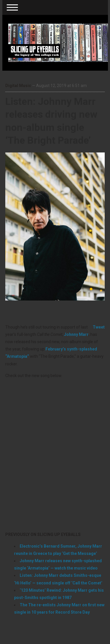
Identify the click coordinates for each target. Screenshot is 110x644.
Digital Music (18, 86)
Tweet (99, 327)
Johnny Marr (76, 334)
